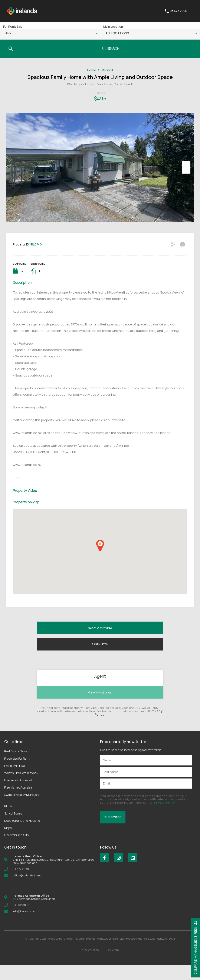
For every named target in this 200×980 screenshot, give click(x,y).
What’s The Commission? (21, 788)
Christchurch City (17, 850)
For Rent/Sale (13, 26)
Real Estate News (16, 766)
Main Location (113, 26)
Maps (8, 843)
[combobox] (50, 34)
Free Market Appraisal (18, 802)
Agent (100, 691)
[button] (100, 561)
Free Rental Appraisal (18, 795)
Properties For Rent (17, 774)
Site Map (114, 964)
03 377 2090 (178, 11)
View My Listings (100, 707)
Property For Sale (15, 781)
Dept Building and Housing (22, 836)
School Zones (13, 828)
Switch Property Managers (22, 810)
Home (92, 70)
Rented (107, 70)
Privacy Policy (164, 817)
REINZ (8, 821)
